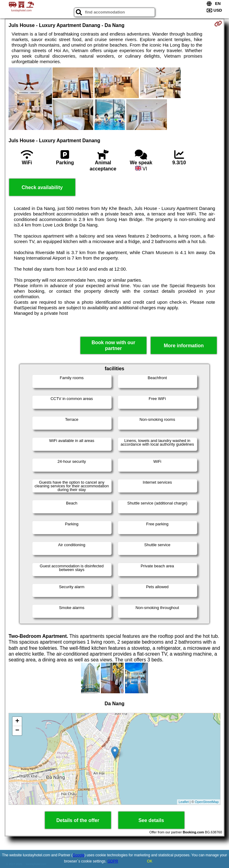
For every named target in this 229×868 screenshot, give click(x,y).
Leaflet (184, 802)
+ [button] (17, 721)
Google (78, 855)
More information (184, 346)
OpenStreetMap (207, 802)
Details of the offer (78, 820)
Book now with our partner (113, 345)
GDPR (113, 861)
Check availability (42, 187)
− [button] (17, 731)
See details (151, 820)
